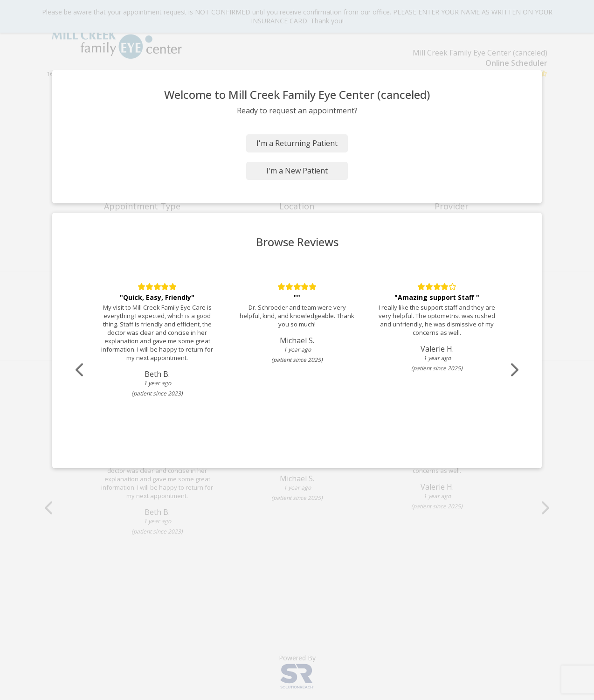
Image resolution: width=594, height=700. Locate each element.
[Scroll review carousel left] (80, 370)
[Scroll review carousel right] (514, 370)
